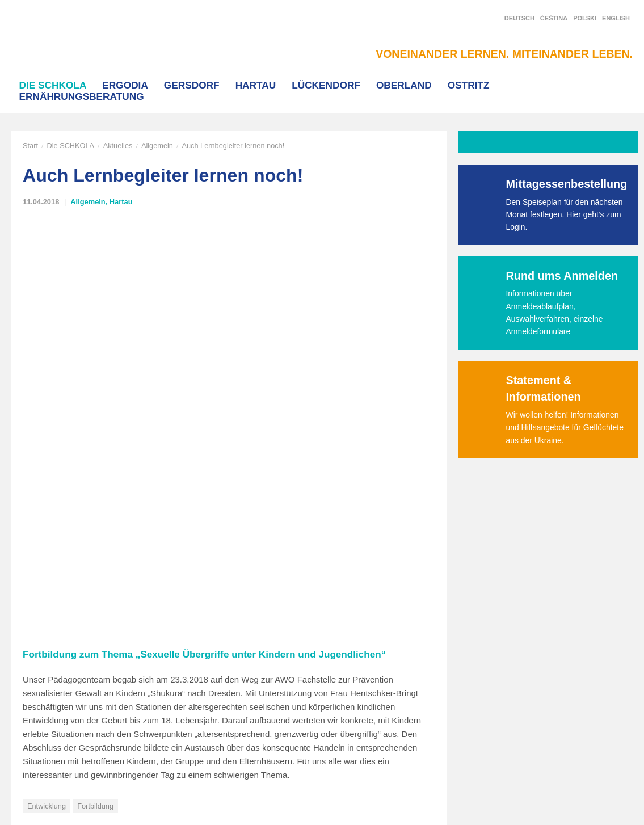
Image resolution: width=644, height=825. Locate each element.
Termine (273, 732)
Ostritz (469, 85)
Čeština (554, 18)
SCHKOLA (71, 41)
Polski (585, 18)
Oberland (404, 85)
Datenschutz (157, 732)
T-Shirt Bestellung (290, 672)
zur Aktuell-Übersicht (74, 497)
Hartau (256, 85)
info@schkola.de (40, 704)
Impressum (155, 753)
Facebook (531, 628)
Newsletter (533, 693)
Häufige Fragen (286, 693)
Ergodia (125, 85)
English (616, 18)
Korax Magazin (285, 652)
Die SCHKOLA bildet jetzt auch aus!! (365, 462)
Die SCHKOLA (53, 85)
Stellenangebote (288, 712)
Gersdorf (192, 85)
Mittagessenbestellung (567, 184)
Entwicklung (47, 393)
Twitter (525, 650)
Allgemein (157, 146)
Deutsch (519, 18)
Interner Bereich (163, 712)
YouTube (529, 671)
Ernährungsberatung (82, 96)
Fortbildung (95, 393)
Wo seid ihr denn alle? (70, 462)
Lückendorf (326, 85)
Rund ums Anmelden (562, 276)
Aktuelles (118, 146)
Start (30, 146)
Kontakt (149, 693)
